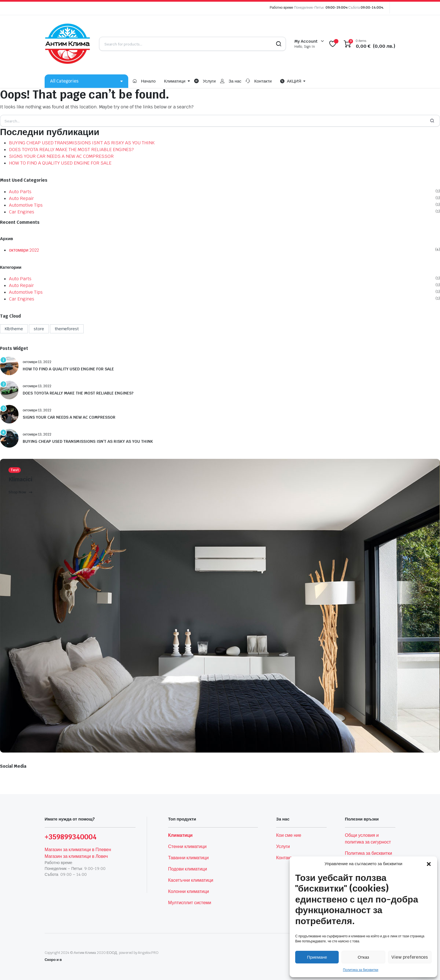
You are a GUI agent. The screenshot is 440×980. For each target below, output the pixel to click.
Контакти (263, 81)
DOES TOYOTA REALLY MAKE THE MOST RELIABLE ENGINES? (71, 150)
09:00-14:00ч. (372, 8)
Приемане (317, 957)
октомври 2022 (24, 250)
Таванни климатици (188, 858)
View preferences (410, 957)
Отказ (363, 957)
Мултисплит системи (190, 903)
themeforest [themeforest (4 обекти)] (67, 329)
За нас (235, 81)
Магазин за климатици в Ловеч (76, 856)
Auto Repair (21, 198)
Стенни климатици (187, 846)
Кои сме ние (289, 835)
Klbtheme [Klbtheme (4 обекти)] (14, 329)
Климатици (175, 81)
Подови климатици (188, 869)
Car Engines (22, 212)
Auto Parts (20, 192)
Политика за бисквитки (361, 970)
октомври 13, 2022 (37, 362)
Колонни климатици (189, 891)
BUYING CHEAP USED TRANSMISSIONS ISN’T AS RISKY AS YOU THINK (82, 143)
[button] (429, 864)
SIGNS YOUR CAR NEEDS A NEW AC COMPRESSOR (61, 156)
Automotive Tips (26, 205)
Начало (148, 81)
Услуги (209, 81)
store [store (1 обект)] (39, 329)
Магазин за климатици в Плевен (78, 850)
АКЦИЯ (291, 81)
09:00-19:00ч (337, 8)
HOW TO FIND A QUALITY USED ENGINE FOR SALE (60, 163)
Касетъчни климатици (191, 880)
